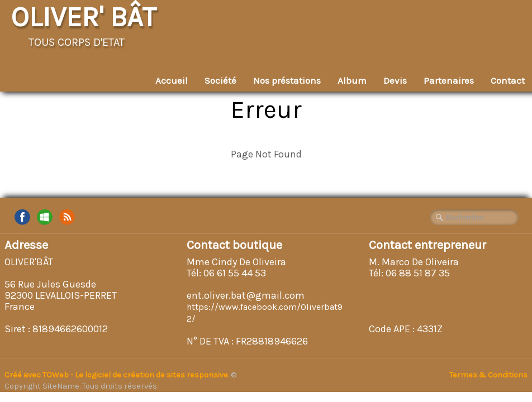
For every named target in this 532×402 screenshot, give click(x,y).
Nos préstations (287, 80)
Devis (395, 80)
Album (352, 80)
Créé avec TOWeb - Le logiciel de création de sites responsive (116, 375)
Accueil (172, 80)
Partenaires (449, 80)
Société (220, 80)
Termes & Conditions (488, 375)
